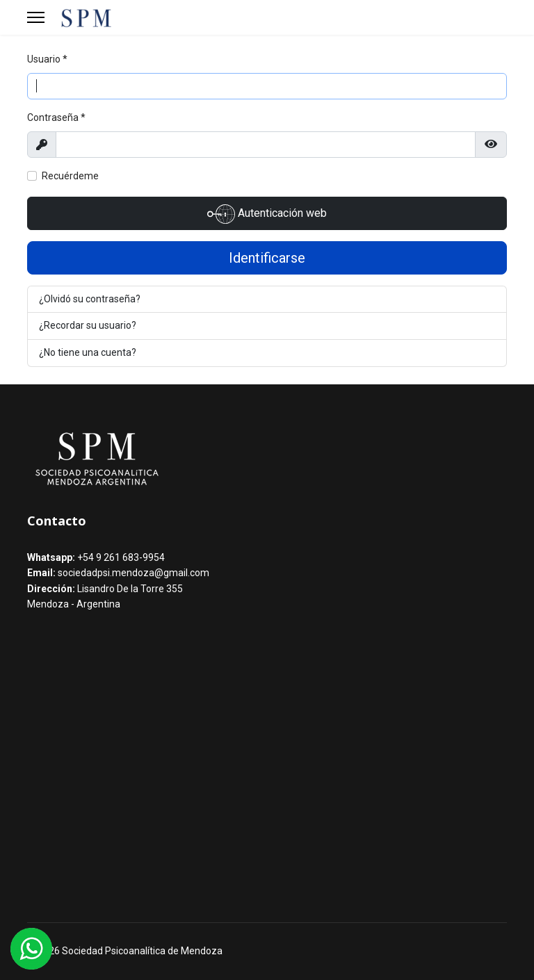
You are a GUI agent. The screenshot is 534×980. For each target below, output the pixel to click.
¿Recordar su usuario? (88, 325)
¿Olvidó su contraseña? (90, 299)
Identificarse (267, 258)
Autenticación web (267, 214)
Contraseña (56, 117)
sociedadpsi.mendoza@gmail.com (133, 573)
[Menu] (36, 17)
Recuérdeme (70, 176)
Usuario (47, 59)
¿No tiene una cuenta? (88, 352)
